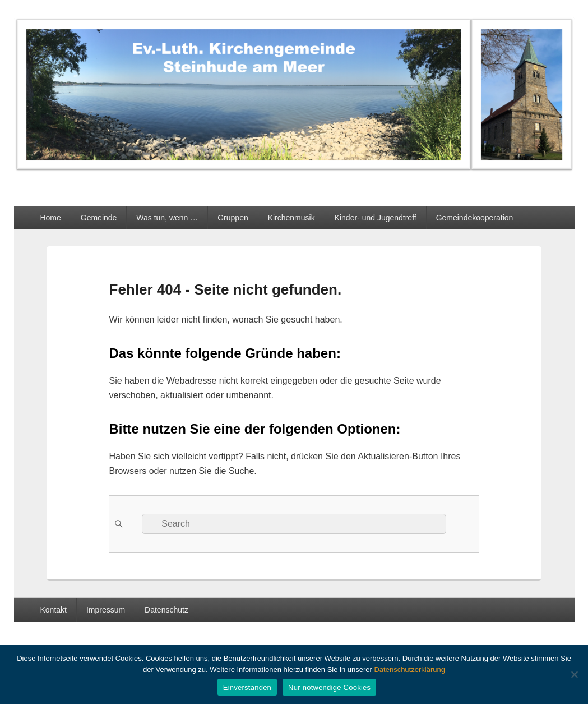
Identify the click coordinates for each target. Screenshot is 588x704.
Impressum (106, 610)
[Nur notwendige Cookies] (574, 674)
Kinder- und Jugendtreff (376, 218)
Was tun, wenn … (167, 218)
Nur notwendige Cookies (329, 687)
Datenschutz (166, 610)
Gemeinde (99, 218)
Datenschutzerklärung (409, 670)
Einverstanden (247, 687)
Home (50, 218)
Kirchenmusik (291, 218)
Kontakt (53, 610)
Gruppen (233, 218)
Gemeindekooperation (475, 218)
